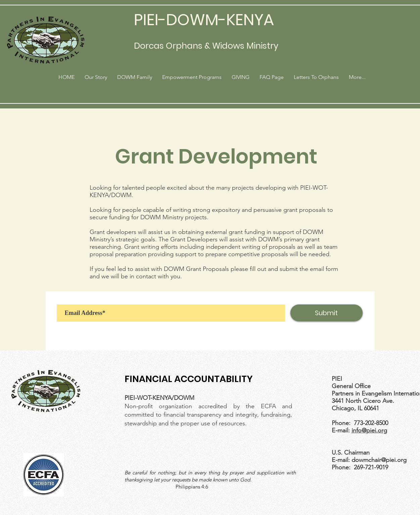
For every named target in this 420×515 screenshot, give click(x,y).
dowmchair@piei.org (379, 460)
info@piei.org (369, 430)
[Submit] (326, 313)
